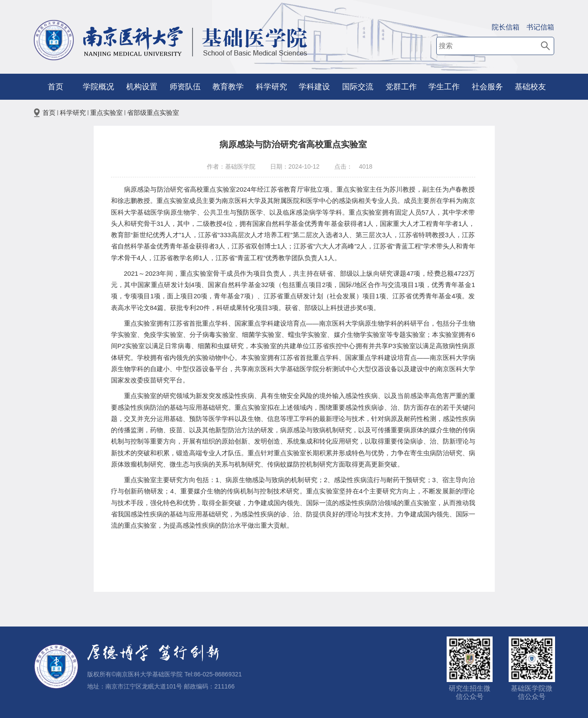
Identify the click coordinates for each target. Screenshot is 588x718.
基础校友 (530, 87)
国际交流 (358, 87)
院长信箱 (506, 27)
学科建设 (314, 87)
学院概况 (98, 87)
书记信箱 (540, 27)
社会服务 (487, 87)
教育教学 (228, 87)
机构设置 (142, 87)
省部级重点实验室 (153, 113)
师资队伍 (185, 87)
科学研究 (271, 87)
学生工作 (444, 87)
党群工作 (401, 87)
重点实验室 (106, 113)
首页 (56, 87)
